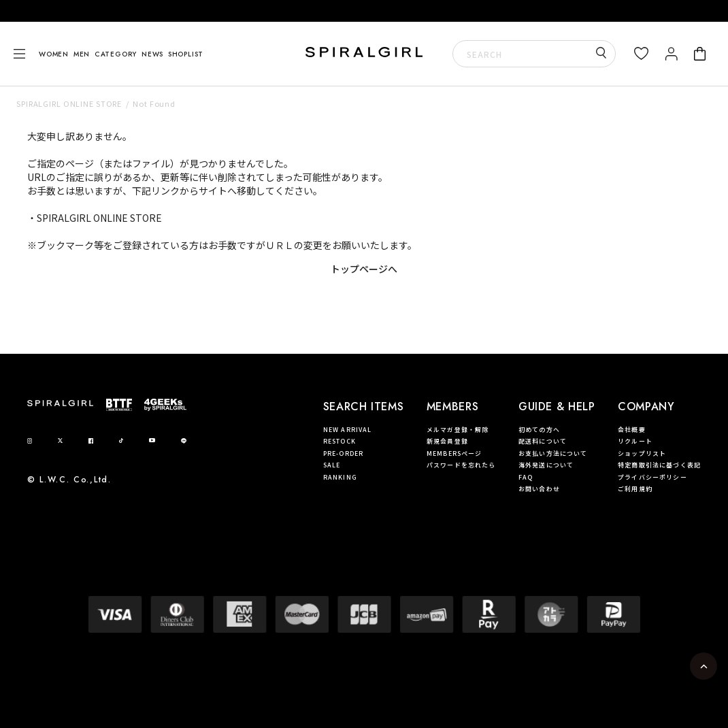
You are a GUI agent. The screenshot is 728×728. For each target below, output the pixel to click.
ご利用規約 (635, 489)
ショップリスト (642, 453)
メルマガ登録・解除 (458, 430)
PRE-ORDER (343, 453)
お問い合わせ (539, 489)
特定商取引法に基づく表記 (659, 465)
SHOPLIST (186, 54)
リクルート (635, 441)
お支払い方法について (553, 453)
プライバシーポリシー (652, 477)
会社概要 (632, 430)
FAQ (526, 477)
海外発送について (546, 465)
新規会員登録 (447, 441)
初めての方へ (539, 430)
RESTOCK (340, 441)
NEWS (152, 54)
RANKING (340, 477)
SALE (332, 465)
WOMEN (54, 54)
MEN (82, 54)
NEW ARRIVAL (348, 430)
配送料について (543, 441)
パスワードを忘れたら (461, 465)
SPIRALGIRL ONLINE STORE (69, 103)
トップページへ (364, 269)
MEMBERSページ (454, 453)
